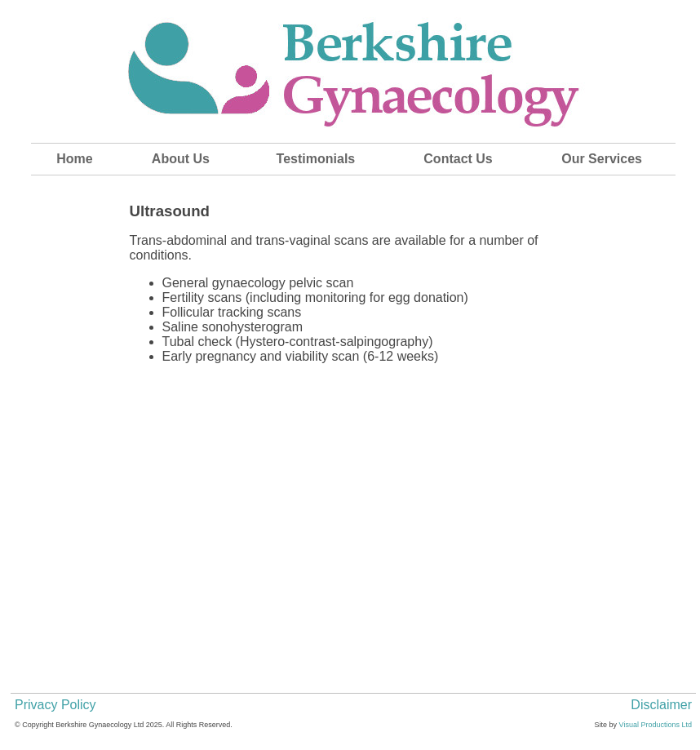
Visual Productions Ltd (656, 725)
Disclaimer (661, 705)
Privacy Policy (55, 705)
